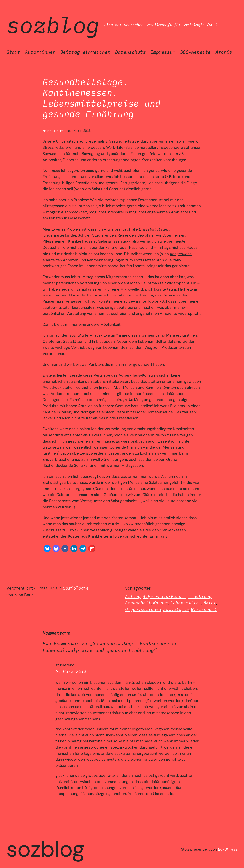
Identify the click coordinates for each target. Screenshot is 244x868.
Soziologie (76, 588)
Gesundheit (138, 603)
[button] (47, 549)
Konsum (161, 603)
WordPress (228, 849)
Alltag (133, 596)
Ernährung (200, 596)
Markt (210, 603)
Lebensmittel (186, 603)
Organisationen (143, 609)
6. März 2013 (71, 671)
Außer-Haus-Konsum (165, 596)
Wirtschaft (204, 609)
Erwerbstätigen (154, 229)
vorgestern (181, 254)
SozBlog (53, 25)
